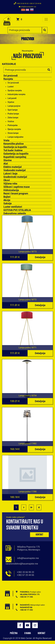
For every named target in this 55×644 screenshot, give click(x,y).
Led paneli (12, 98)
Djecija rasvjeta (14, 129)
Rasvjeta (8, 79)
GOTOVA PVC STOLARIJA (17, 210)
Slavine (8, 160)
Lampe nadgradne (15, 137)
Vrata (6, 140)
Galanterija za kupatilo (16, 154)
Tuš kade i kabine (13, 150)
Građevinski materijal (15, 177)
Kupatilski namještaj (15, 157)
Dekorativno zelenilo (15, 213)
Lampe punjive (14, 106)
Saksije (8, 203)
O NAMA (28, 633)
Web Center (26, 638)
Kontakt (39, 535)
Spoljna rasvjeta (15, 90)
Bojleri (7, 197)
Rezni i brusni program (16, 194)
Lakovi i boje (10, 174)
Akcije (7, 200)
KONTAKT (41, 633)
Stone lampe (13, 133)
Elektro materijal (13, 167)
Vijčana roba (10, 184)
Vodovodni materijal (15, 170)
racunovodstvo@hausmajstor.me (22, 564)
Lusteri (11, 87)
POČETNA (14, 633)
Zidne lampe (13, 118)
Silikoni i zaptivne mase (17, 187)
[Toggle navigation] (46, 19)
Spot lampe (13, 110)
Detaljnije (40, 257)
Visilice (11, 121)
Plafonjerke (13, 125)
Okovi (7, 180)
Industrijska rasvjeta (16, 94)
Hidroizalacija (11, 190)
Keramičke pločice (14, 144)
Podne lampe (13, 114)
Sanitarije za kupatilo (15, 147)
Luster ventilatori (13, 207)
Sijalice (11, 102)
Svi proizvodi (11, 76)
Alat (6, 164)
